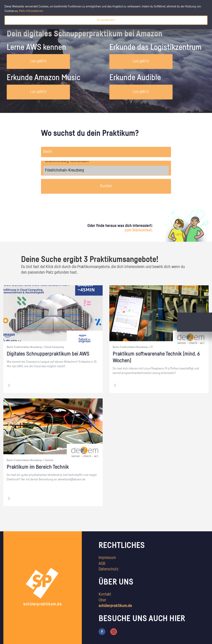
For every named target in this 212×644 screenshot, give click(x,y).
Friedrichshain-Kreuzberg (106, 170)
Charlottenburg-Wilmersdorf (106, 161)
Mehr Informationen (31, 11)
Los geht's (38, 61)
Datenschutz (108, 569)
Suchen (106, 186)
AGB (102, 564)
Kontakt (105, 594)
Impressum (107, 558)
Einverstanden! (106, 20)
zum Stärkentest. (139, 230)
